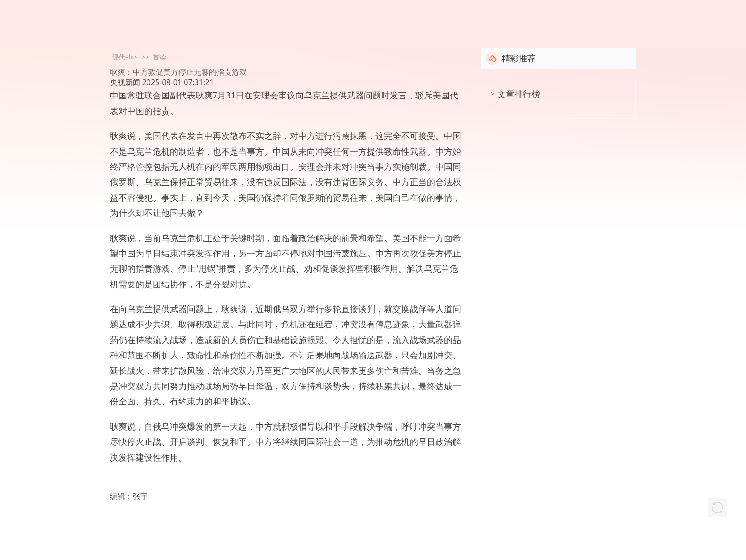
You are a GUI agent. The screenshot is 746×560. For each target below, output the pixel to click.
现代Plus (125, 57)
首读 (159, 57)
